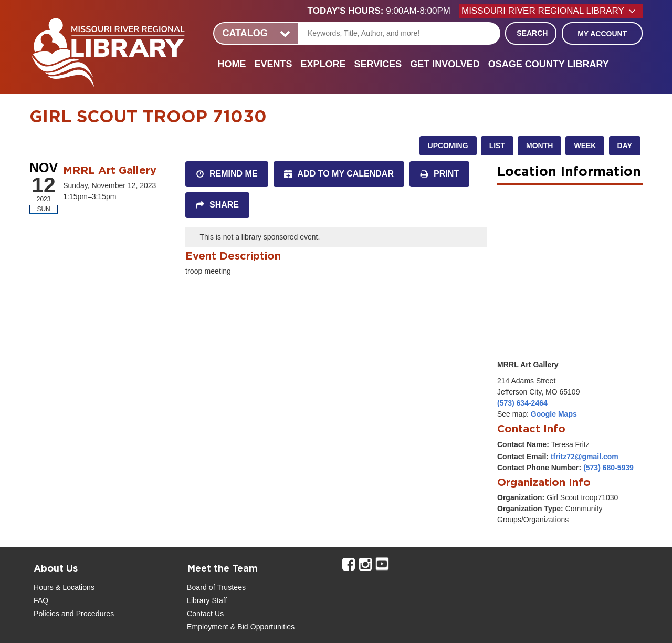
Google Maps (554, 414)
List (497, 146)
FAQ (41, 600)
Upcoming (448, 146)
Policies (46, 614)
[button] (383, 11)
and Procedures (87, 614)
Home (232, 64)
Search (532, 33)
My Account (602, 34)
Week (585, 146)
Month (539, 146)
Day (625, 146)
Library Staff (207, 600)
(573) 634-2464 (522, 403)
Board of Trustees (216, 587)
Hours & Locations (64, 587)
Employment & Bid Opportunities (241, 627)
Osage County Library (549, 64)
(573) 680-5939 (608, 468)
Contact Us (205, 614)
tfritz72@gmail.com (585, 457)
